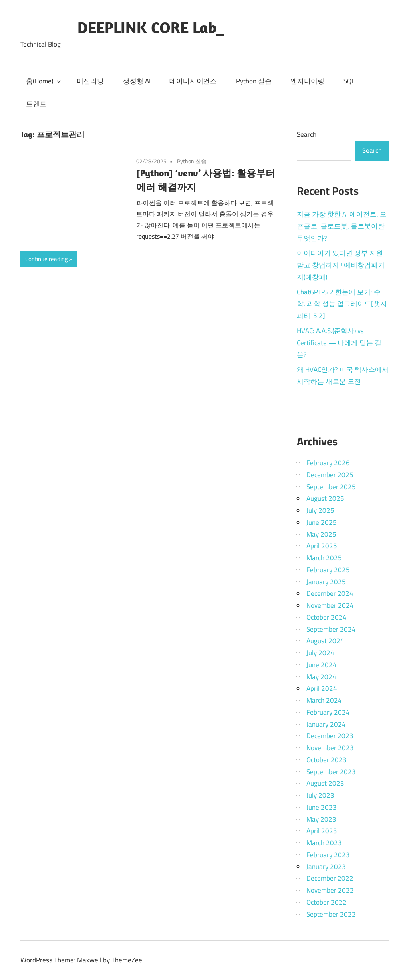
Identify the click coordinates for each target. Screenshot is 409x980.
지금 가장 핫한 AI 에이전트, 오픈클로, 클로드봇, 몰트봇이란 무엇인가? (342, 226)
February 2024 (328, 712)
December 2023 (330, 736)
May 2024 (321, 677)
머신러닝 (90, 81)
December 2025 (330, 475)
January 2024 (326, 724)
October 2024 (327, 617)
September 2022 (331, 914)
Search (307, 134)
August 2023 (325, 783)
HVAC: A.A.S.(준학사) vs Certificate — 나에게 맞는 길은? (339, 343)
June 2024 (322, 665)
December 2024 (330, 593)
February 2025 (328, 570)
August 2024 (325, 641)
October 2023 (327, 760)
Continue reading (47, 259)
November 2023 (330, 748)
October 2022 (327, 902)
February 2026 (328, 463)
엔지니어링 (307, 81)
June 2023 (322, 807)
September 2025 (331, 487)
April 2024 (322, 688)
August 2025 (325, 498)
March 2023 (324, 843)
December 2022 (330, 878)
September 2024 (331, 629)
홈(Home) (44, 81)
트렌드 (36, 104)
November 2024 (330, 605)
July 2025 (320, 510)
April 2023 (322, 831)
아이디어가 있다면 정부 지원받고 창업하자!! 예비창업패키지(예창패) (341, 265)
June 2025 (322, 522)
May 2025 (321, 534)
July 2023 (320, 795)
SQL (349, 81)
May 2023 (321, 819)
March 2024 (324, 700)
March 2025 (324, 558)
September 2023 (331, 772)
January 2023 (326, 867)
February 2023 (328, 855)
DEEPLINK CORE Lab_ (151, 27)
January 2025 (326, 582)
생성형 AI (137, 81)
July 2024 (320, 653)
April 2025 (322, 546)
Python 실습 (254, 81)
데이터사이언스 (193, 81)
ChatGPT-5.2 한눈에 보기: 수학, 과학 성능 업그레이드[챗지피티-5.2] (342, 304)
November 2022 (330, 890)
